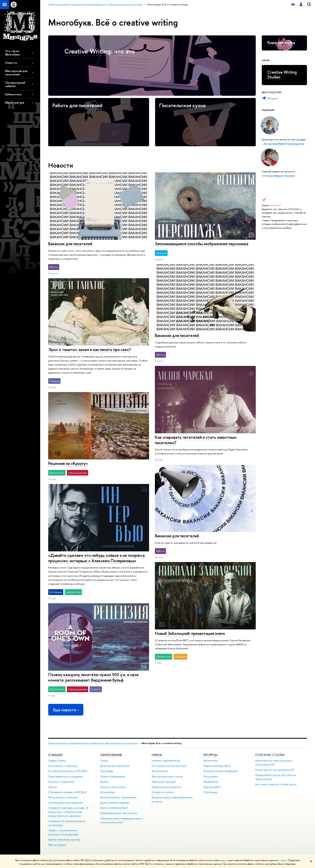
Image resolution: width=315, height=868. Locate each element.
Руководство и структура (63, 766)
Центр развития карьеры (115, 803)
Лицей (104, 760)
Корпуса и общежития (61, 782)
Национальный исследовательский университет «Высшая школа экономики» (93, 743)
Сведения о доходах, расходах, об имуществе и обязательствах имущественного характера (68, 812)
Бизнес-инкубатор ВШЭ (114, 808)
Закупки (53, 787)
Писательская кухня (182, 105)
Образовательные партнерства (119, 813)
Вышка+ (104, 782)
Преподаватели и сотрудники (65, 776)
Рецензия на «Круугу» (68, 463)
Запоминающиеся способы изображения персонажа (202, 244)
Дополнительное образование (118, 797)
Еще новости (66, 710)
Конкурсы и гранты (163, 792)
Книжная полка (281, 43)
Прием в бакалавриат (113, 776)
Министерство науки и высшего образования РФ (274, 762)
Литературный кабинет (15, 84)
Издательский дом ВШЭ (217, 766)
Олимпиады (107, 771)
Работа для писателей (77, 105)
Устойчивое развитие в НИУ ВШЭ (68, 771)
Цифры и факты (57, 760)
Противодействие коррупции (66, 803)
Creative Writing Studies (282, 75)
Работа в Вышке (57, 845)
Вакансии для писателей (70, 244)
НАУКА (157, 755)
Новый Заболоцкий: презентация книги (190, 633)
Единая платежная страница (64, 840)
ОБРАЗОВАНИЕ (111, 755)
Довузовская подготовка (115, 766)
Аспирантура (107, 792)
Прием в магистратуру (113, 787)
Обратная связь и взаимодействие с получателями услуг (121, 820)
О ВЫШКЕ (55, 755)
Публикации (211, 792)
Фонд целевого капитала (63, 797)
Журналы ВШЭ (212, 787)
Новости (11, 63)
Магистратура (15, 102)
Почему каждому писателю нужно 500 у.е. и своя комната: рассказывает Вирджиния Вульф (93, 677)
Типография (210, 776)
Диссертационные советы (167, 776)
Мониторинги (160, 771)
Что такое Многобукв (12, 53)
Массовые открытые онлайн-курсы (276, 784)
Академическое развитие (166, 787)
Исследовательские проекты (169, 766)
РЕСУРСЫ (210, 755)
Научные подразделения (166, 760)
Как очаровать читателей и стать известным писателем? (196, 440)
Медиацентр (211, 782)
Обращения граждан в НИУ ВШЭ (67, 792)
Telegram (272, 98)
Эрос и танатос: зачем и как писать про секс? (90, 350)
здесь (224, 860)
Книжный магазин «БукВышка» (221, 771)
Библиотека (13, 94)
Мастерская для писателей (16, 73)
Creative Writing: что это (100, 51)
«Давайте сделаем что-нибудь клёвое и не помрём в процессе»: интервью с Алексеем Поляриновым (97, 558)
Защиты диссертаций (164, 782)
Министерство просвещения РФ (275, 770)
